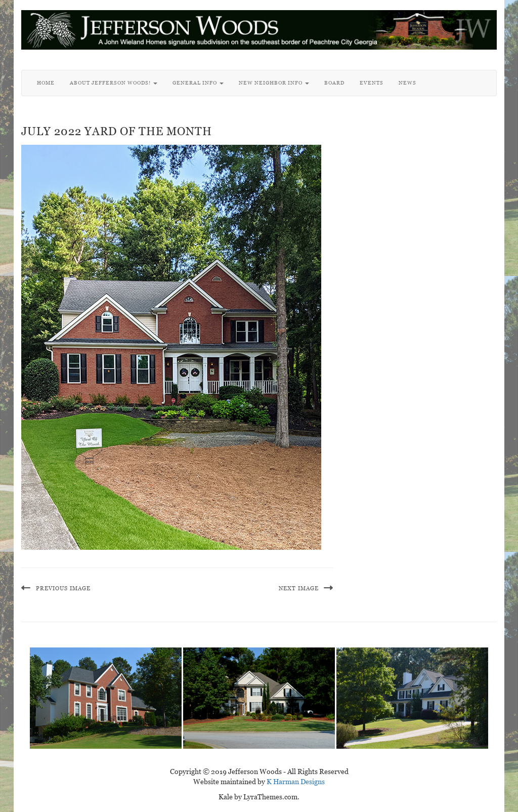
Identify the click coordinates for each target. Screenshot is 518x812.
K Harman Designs (296, 782)
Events (372, 83)
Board (334, 83)
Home (46, 83)
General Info (198, 83)
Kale (226, 797)
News (407, 83)
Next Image (299, 588)
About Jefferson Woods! (114, 83)
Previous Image (63, 588)
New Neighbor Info (274, 83)
